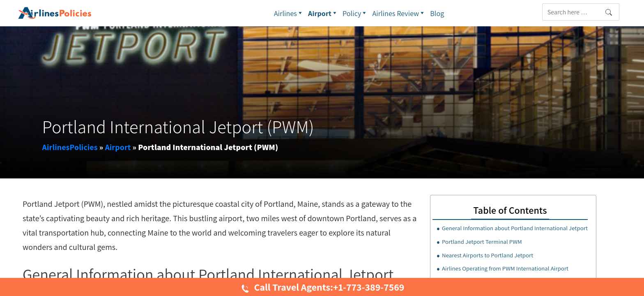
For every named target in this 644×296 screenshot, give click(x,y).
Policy (355, 13)
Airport (323, 13)
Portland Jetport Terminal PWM (482, 242)
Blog (437, 13)
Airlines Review (399, 13)
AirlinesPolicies (70, 147)
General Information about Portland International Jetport (515, 228)
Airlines (289, 13)
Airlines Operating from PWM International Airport (505, 268)
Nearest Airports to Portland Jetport (488, 255)
